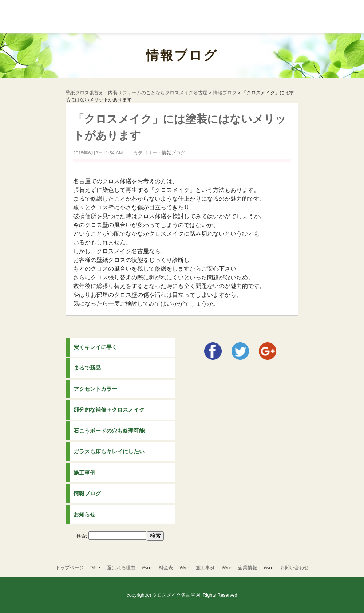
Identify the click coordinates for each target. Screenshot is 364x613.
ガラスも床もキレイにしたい (109, 451)
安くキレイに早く (95, 347)
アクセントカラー (95, 389)
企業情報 (248, 568)
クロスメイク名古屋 (174, 595)
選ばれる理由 (121, 568)
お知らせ (84, 514)
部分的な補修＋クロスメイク (109, 410)
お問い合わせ (294, 568)
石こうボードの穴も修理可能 (109, 431)
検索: (82, 536)
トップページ (70, 568)
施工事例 (84, 473)
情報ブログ (182, 55)
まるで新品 (87, 368)
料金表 (166, 568)
